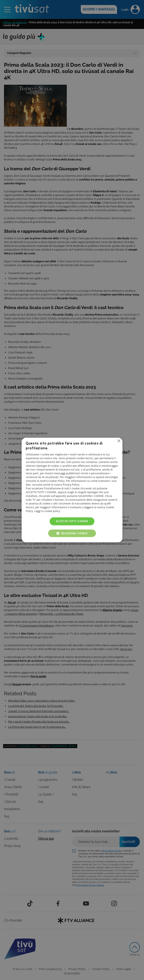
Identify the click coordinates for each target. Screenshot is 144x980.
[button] (72, 533)
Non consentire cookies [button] (119, 441)
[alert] (72, 490)
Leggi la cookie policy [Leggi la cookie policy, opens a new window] (47, 511)
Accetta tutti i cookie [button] (72, 521)
